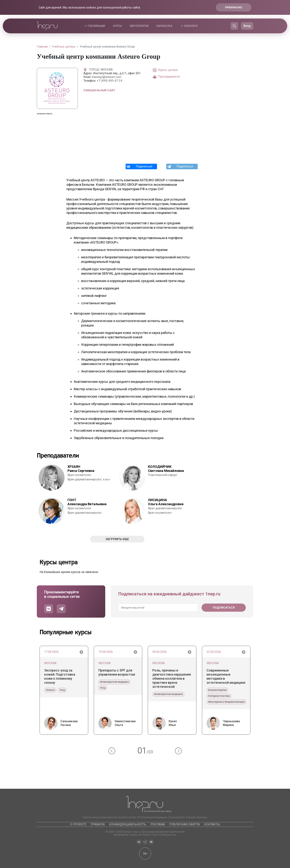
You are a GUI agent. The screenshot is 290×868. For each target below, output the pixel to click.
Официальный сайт (99, 90)
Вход (247, 26)
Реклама (158, 824)
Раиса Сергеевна (81, 469)
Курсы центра (165, 70)
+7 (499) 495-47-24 (109, 81)
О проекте (78, 824)
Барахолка (165, 26)
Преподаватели (166, 77)
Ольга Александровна (166, 502)
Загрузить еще (117, 539)
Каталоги (191, 26)
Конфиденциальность (128, 824)
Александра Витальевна (87, 502)
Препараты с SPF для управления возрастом (117, 672)
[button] (112, 751)
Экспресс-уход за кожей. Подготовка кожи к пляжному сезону (60, 676)
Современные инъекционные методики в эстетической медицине (226, 676)
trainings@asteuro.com (107, 77)
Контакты (212, 824)
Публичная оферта (184, 824)
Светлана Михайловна (166, 469)
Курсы (118, 26)
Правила (98, 824)
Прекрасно (234, 7)
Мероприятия (139, 26)
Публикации (96, 26)
